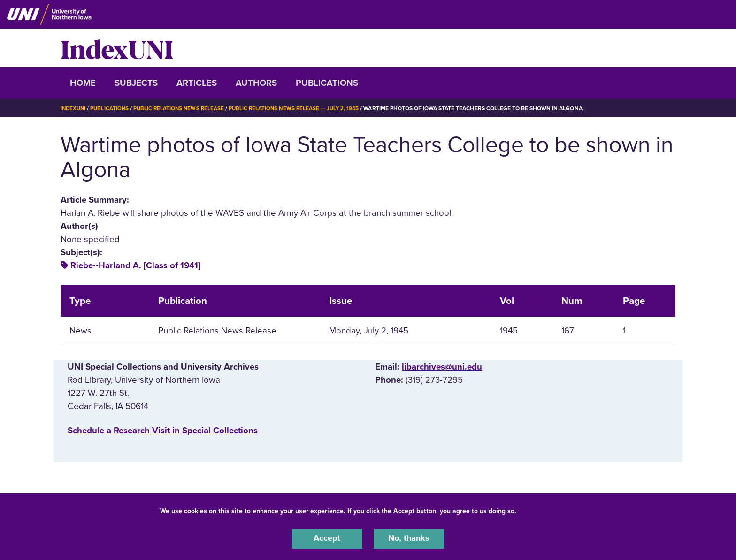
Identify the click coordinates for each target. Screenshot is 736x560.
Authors (256, 83)
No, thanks (409, 538)
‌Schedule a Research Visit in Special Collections (163, 431)
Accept (327, 538)
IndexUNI (117, 48)
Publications (327, 83)
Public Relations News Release (183, 108)
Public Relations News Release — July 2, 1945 (300, 108)
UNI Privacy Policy (548, 510)
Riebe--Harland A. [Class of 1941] (135, 265)
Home (83, 83)
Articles (197, 83)
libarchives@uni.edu (442, 367)
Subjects (136, 83)
